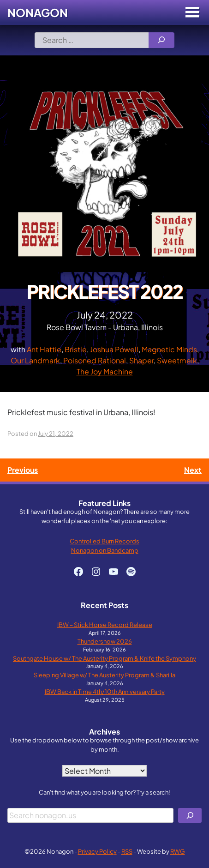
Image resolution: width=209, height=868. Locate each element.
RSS (127, 851)
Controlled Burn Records (104, 541)
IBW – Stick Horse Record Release (105, 624)
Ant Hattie (44, 349)
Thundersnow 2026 (105, 641)
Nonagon (38, 12)
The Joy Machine (105, 371)
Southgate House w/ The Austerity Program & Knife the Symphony (104, 658)
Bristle (76, 349)
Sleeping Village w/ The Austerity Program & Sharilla (104, 675)
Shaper (141, 360)
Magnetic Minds (169, 349)
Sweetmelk (177, 360)
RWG (178, 851)
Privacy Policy (97, 851)
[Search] (161, 40)
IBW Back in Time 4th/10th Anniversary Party (105, 691)
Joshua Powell (114, 349)
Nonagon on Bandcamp (105, 550)
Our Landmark (35, 360)
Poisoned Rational (95, 360)
